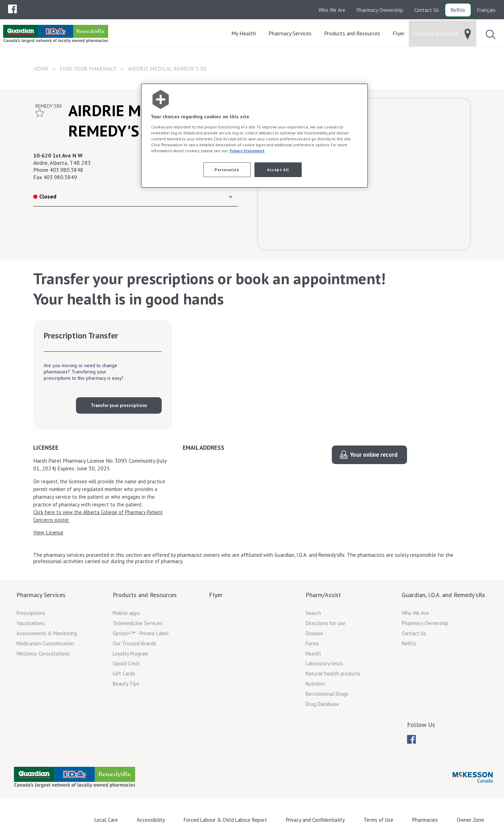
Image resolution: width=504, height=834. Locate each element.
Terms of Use (379, 820)
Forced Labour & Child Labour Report (225, 820)
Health (313, 654)
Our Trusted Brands (135, 643)
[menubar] (12, 9)
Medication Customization (45, 643)
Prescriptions (31, 613)
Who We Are (332, 10)
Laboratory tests (324, 663)
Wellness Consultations (43, 654)
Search (313, 613)
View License (48, 532)
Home (41, 69)
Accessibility (151, 820)
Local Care (106, 820)
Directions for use (325, 623)
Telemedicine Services (138, 623)
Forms (312, 643)
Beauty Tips (126, 684)
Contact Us (427, 10)
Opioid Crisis (126, 663)
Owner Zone (470, 820)
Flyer (216, 595)
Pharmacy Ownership (380, 10)
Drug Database (322, 704)
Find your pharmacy (88, 69)
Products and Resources (145, 595)
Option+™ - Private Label (141, 633)
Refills (458, 10)
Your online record (374, 455)
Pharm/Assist (323, 595)
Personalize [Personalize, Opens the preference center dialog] (227, 170)
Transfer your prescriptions (119, 405)
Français (486, 10)
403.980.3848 (66, 170)
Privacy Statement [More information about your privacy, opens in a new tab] (247, 151)
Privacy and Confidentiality (315, 820)
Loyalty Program (131, 654)
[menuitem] (12, 9)
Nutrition (315, 684)
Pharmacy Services (41, 595)
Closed (45, 196)
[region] (254, 136)
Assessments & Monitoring (47, 633)
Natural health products (333, 674)
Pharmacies (425, 820)
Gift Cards (124, 674)
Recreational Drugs (327, 694)
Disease (314, 633)
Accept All (278, 170)
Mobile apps (126, 613)
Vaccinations (31, 623)
